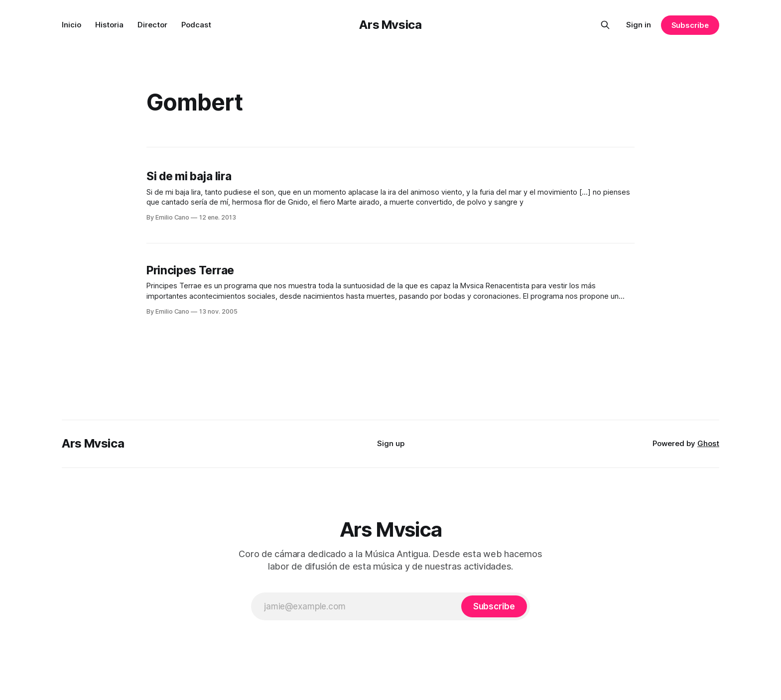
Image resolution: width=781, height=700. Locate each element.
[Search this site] (605, 25)
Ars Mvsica (390, 25)
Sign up (391, 443)
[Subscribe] (494, 606)
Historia (109, 25)
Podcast (196, 25)
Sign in (639, 25)
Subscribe (690, 25)
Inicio (71, 25)
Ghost (708, 443)
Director (152, 25)
